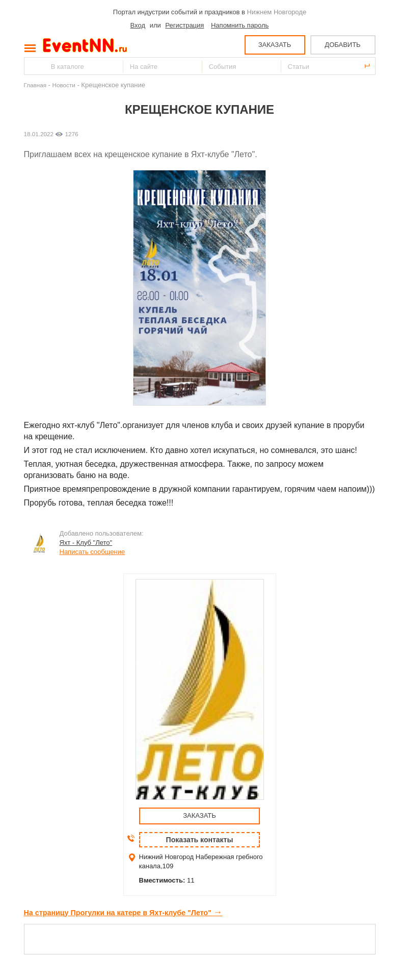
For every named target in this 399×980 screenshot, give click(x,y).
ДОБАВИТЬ (342, 45)
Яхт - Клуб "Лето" (86, 543)
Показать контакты (200, 840)
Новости (64, 85)
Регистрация (184, 25)
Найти (33, 66)
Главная (35, 85)
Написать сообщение (92, 552)
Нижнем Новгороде (277, 12)
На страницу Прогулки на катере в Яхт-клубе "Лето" (123, 913)
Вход (138, 25)
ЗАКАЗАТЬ (275, 45)
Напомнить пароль (240, 25)
